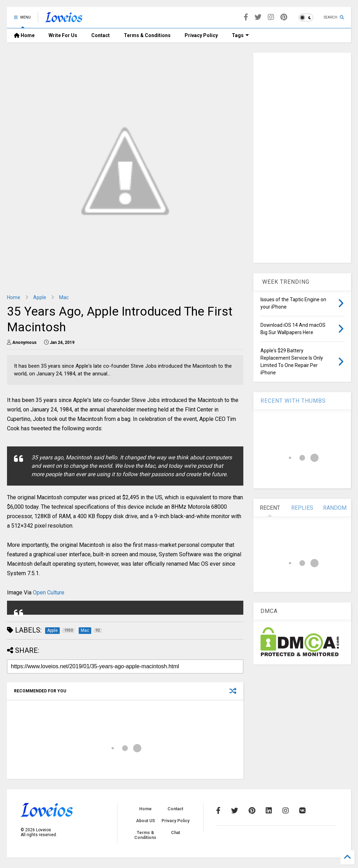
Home (24, 35)
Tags (240, 35)
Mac (64, 297)
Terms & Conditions (147, 35)
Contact (101, 35)
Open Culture (49, 592)
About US (145, 821)
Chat (176, 833)
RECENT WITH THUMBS (293, 401)
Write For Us (63, 35)
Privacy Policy (201, 35)
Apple (40, 297)
